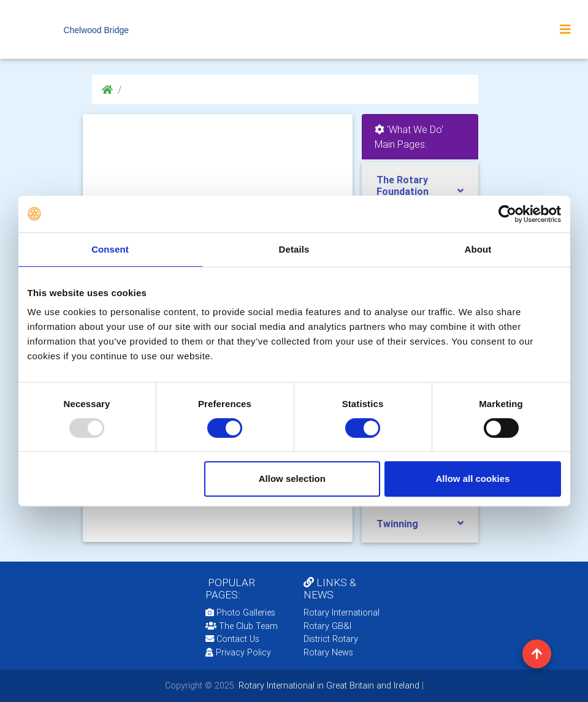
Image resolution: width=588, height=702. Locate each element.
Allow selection (292, 479)
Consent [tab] (110, 249)
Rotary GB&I (327, 626)
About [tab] (478, 249)
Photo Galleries (240, 612)
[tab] (420, 186)
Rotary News (328, 652)
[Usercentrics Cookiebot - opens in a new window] (507, 214)
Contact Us (232, 639)
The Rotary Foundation (403, 185)
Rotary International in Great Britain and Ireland (328, 685)
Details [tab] (294, 249)
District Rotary (331, 639)
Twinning (397, 524)
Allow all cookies (473, 479)
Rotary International (342, 612)
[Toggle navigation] (565, 29)
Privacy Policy (238, 652)
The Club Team (242, 626)
